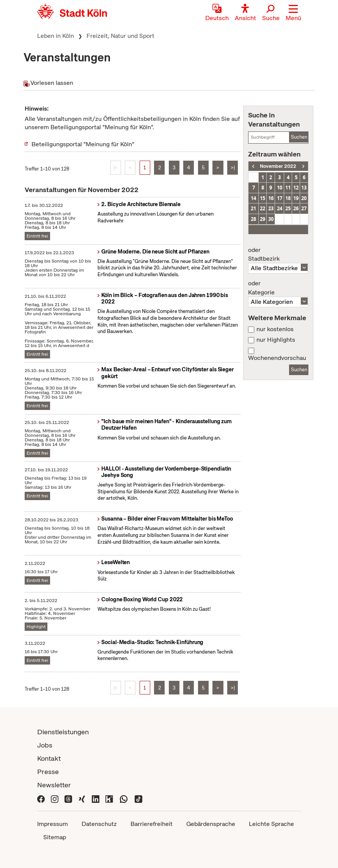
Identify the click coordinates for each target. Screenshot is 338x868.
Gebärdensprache (211, 824)
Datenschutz (99, 824)
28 (253, 219)
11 (288, 188)
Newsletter (54, 785)
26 (296, 208)
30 (271, 219)
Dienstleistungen (63, 732)
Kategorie (278, 288)
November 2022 (278, 166)
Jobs (45, 745)
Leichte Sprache (271, 824)
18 (288, 198)
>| (233, 168)
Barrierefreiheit (152, 824)
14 (253, 198)
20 (304, 198)
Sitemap (55, 837)
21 (253, 208)
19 (296, 198)
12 (296, 188)
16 (271, 198)
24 (280, 208)
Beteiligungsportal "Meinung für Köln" (83, 144)
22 (263, 208)
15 (263, 198)
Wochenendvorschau (277, 358)
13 (304, 188)
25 (288, 208)
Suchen (299, 137)
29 (263, 219)
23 (271, 208)
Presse (48, 772)
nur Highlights (276, 340)
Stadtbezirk (278, 255)
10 (280, 188)
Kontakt (49, 758)
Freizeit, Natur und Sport (120, 36)
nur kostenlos (275, 329)
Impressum (53, 824)
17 (280, 198)
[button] (293, 13)
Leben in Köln (56, 36)
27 (304, 208)
